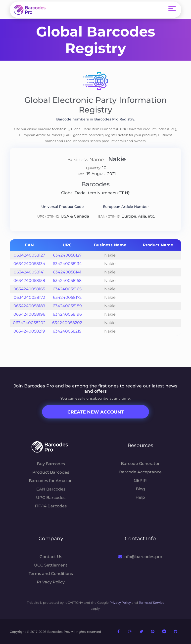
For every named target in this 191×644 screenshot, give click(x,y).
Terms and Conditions (51, 574)
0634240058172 (29, 297)
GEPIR (140, 480)
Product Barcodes (51, 472)
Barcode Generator (140, 464)
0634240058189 (29, 306)
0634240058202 (29, 323)
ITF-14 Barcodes (51, 506)
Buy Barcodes (51, 464)
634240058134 (67, 264)
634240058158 (67, 281)
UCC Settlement (51, 565)
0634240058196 (29, 314)
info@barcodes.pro (140, 557)
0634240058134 (29, 264)
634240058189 (67, 306)
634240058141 (67, 272)
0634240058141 (29, 272)
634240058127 (67, 255)
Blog (140, 489)
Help (140, 497)
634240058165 (67, 289)
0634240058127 (29, 255)
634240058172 (67, 297)
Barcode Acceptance (140, 472)
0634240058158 (29, 281)
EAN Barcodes (51, 489)
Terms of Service (152, 603)
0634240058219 (29, 331)
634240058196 (67, 314)
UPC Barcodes (51, 498)
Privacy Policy (51, 582)
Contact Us (51, 557)
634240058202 (67, 323)
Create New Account (96, 412)
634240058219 (67, 331)
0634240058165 (29, 289)
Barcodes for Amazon (51, 481)
